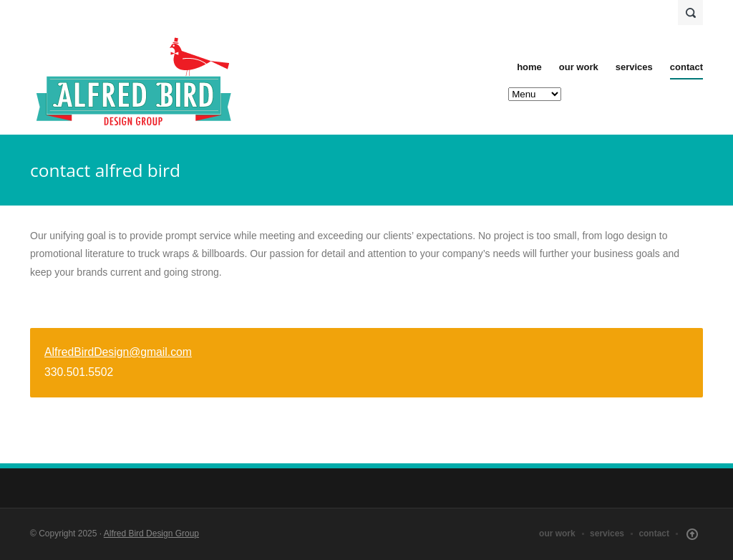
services (634, 67)
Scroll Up (692, 534)
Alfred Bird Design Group (151, 534)
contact (686, 67)
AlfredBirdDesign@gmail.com (118, 352)
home (529, 67)
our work (579, 67)
